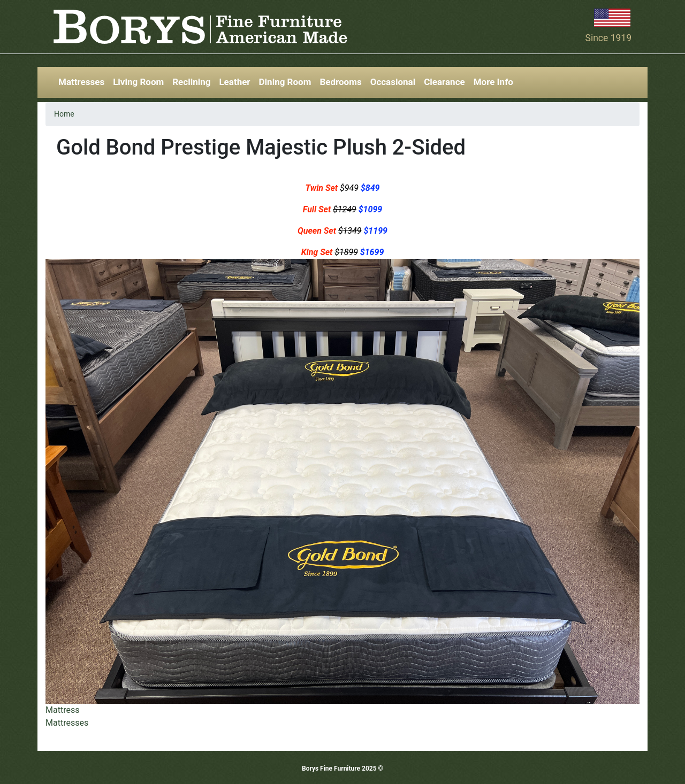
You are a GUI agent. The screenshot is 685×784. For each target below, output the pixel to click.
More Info (493, 82)
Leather (234, 82)
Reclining (191, 82)
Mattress (62, 710)
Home (64, 114)
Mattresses (81, 82)
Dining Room (285, 82)
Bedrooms (340, 82)
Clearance (444, 82)
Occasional (393, 82)
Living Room (138, 82)
